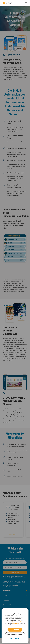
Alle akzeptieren (15, 630)
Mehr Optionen (15, 638)
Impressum (16, 623)
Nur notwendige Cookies (15, 634)
